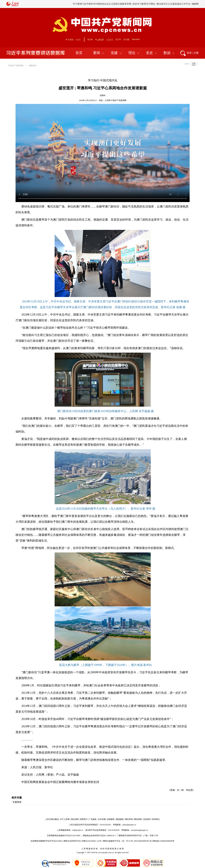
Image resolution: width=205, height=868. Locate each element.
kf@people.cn (78, 830)
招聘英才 (84, 819)
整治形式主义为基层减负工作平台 (173, 4)
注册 (196, 53)
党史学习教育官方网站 (144, 4)
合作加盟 (102, 819)
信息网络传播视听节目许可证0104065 (46, 841)
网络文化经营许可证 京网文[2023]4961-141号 (83, 841)
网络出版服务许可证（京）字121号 (118, 841)
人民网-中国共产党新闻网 (115, 100)
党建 (114, 53)
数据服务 (120, 819)
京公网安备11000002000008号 (162, 841)
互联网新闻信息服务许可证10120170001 (64, 836)
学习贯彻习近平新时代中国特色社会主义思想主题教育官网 (102, 4)
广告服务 (93, 819)
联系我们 (156, 819)
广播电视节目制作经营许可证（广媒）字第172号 (137, 836)
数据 (167, 53)
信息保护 (147, 819)
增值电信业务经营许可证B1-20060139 (99, 836)
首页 (79, 53)
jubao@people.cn (129, 825)
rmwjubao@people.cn (139, 830)
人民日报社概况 (52, 819)
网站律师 (138, 819)
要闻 (97, 53)
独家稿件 (33, 66)
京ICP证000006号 (141, 841)
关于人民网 (65, 819)
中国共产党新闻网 (16, 66)
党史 (149, 53)
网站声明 (129, 819)
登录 (189, 53)
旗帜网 (195, 4)
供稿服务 (111, 819)
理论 (132, 53)
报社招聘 (75, 819)
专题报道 (17, 802)
